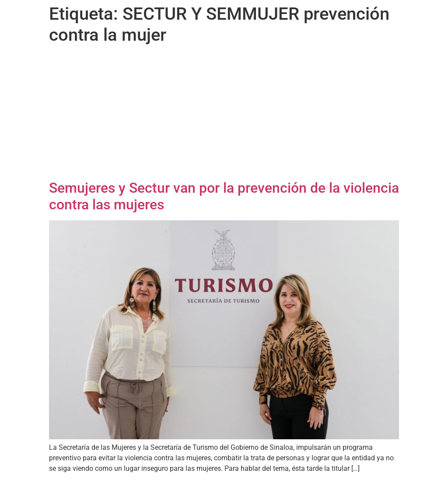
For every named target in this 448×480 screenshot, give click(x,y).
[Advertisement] (224, 114)
